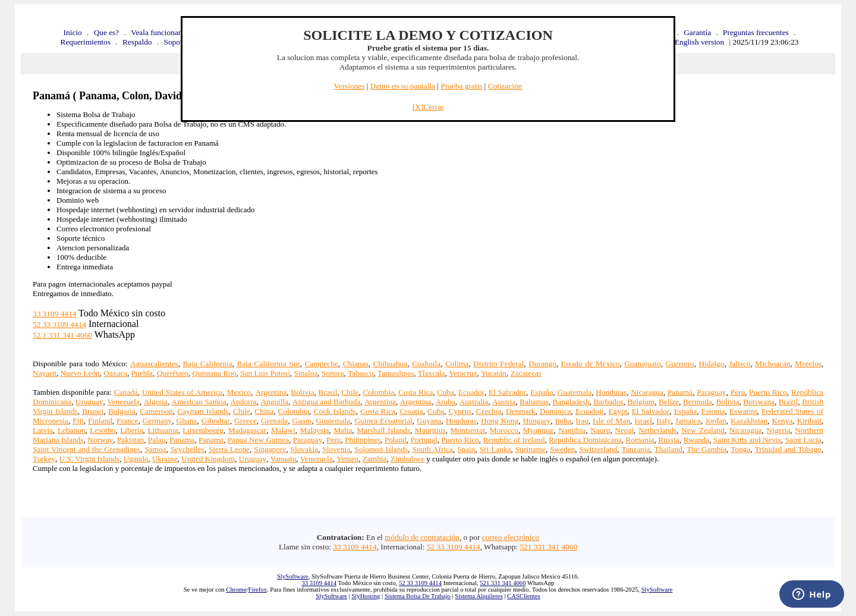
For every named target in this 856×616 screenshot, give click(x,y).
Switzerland (599, 449)
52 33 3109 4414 (59, 324)
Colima (457, 364)
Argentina (271, 392)
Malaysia (315, 430)
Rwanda (696, 440)
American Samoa (199, 402)
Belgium (641, 402)
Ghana (187, 421)
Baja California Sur (269, 364)
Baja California (208, 364)
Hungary (537, 421)
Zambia (375, 459)
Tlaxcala (432, 373)
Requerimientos (86, 42)
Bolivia (302, 392)
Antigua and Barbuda (326, 402)
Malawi (283, 430)
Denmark (521, 411)
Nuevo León (80, 373)
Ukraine (165, 459)
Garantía (697, 32)
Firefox (258, 590)
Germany (158, 421)
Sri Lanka (495, 449)
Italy (663, 421)
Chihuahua (390, 364)
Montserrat (467, 430)
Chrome (236, 590)
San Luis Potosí (265, 373)
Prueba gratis (461, 86)
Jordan (716, 421)
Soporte (176, 42)
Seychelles (188, 449)
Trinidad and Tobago (788, 449)
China (264, 411)
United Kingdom (208, 459)
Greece (246, 421)
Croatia (411, 411)
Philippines (363, 440)
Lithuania (163, 430)
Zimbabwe (407, 459)
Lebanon (72, 430)
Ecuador (471, 392)
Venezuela (123, 402)
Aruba (445, 402)
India (563, 421)
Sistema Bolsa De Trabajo (418, 596)
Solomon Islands (381, 449)
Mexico (239, 392)
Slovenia (336, 449)
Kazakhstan (749, 421)
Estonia (713, 411)
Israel (643, 421)
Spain (466, 449)
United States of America (182, 392)
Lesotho (103, 430)
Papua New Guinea (258, 440)
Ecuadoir (590, 411)
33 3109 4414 (54, 314)
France (127, 421)
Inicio (73, 32)
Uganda (136, 459)
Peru (333, 440)
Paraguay (712, 392)
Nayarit (45, 373)
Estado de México (591, 364)
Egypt (618, 411)
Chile (350, 392)
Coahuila (426, 364)
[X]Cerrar (428, 107)
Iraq (582, 421)
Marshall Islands (383, 430)
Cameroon (156, 411)
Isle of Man (611, 421)
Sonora (333, 373)
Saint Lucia (803, 440)
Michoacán (772, 364)
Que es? (107, 32)
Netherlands (657, 430)
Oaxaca (115, 373)
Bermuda (698, 402)
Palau (157, 440)
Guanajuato (642, 364)
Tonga (740, 449)
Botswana (759, 402)
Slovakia (305, 449)
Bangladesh (571, 402)
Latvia (43, 430)
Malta (343, 430)
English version (699, 42)
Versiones (350, 86)
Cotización (505, 86)
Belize (669, 402)
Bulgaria (122, 411)
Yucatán (494, 373)
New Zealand (703, 430)
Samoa (155, 449)
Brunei (93, 411)
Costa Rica (416, 392)
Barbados (608, 402)
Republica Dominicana (585, 440)
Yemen (347, 459)
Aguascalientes (154, 364)
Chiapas (356, 364)
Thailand (668, 449)
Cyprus (460, 411)
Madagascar (247, 430)
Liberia (131, 430)
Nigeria (778, 430)
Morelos (808, 364)
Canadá (126, 392)
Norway (100, 440)
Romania (640, 440)
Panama (182, 440)
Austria (504, 402)
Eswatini (743, 411)
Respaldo (137, 42)
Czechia (489, 411)
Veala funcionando (160, 32)
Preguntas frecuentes (756, 32)
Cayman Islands (203, 411)
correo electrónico (511, 537)
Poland (396, 440)
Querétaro (172, 373)
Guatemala (575, 392)
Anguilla (275, 402)
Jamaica (688, 421)
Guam (302, 421)
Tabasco (361, 373)
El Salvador (507, 392)
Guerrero (680, 364)
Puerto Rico (768, 392)
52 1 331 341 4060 (62, 335)
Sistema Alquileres (479, 596)
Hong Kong (500, 421)
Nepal (624, 430)
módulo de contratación (422, 537)
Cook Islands (335, 411)
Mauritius (430, 430)
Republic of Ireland (514, 440)
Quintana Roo (214, 373)
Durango (542, 364)
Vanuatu (284, 459)
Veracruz (463, 373)
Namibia (572, 430)
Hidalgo (711, 364)
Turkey (44, 459)
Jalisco (739, 364)
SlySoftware (293, 576)
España (542, 392)
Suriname (531, 449)
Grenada (274, 421)
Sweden (562, 449)
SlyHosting (366, 596)
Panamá (680, 392)
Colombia (378, 392)
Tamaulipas (396, 373)
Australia (474, 402)
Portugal (424, 440)
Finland (100, 421)
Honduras (611, 392)
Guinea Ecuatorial (383, 421)
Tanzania (635, 449)
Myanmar (539, 430)
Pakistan (130, 440)
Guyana (429, 421)
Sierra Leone (229, 449)
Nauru (600, 430)
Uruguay (89, 402)
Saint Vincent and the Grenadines (86, 449)
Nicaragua (647, 392)
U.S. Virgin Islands (90, 459)
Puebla (142, 373)
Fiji (78, 421)
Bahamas (534, 402)
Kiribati (809, 421)
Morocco (504, 430)
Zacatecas (526, 373)
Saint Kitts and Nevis (747, 440)
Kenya (783, 421)
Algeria (156, 402)
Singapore (270, 449)
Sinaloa (306, 373)
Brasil (328, 392)
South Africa (432, 449)
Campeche (322, 364)
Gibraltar (216, 421)
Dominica (556, 411)
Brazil (789, 402)
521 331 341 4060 (548, 547)
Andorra (243, 402)
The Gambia (706, 449)
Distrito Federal (498, 364)
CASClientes (524, 596)
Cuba (446, 392)
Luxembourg (203, 430)
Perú (738, 392)
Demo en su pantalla (403, 86)
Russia (669, 440)
